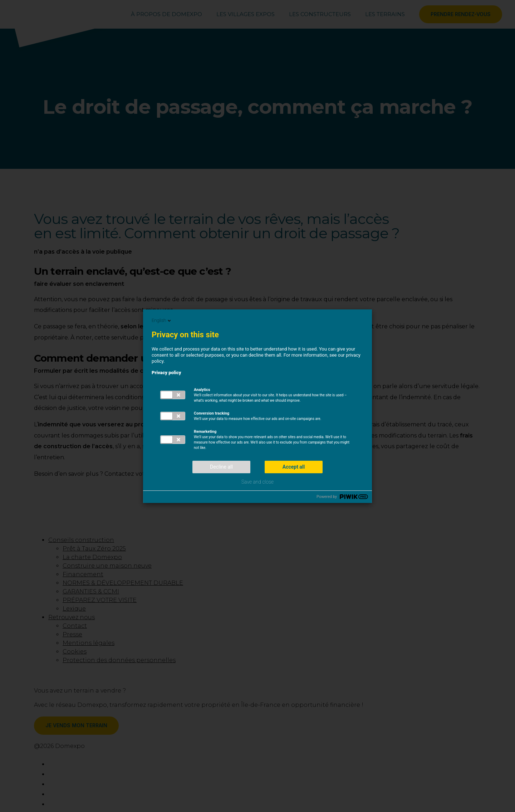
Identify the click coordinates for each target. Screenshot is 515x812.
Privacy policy (166, 373)
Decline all (221, 467)
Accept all (294, 467)
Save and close (257, 482)
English (162, 321)
